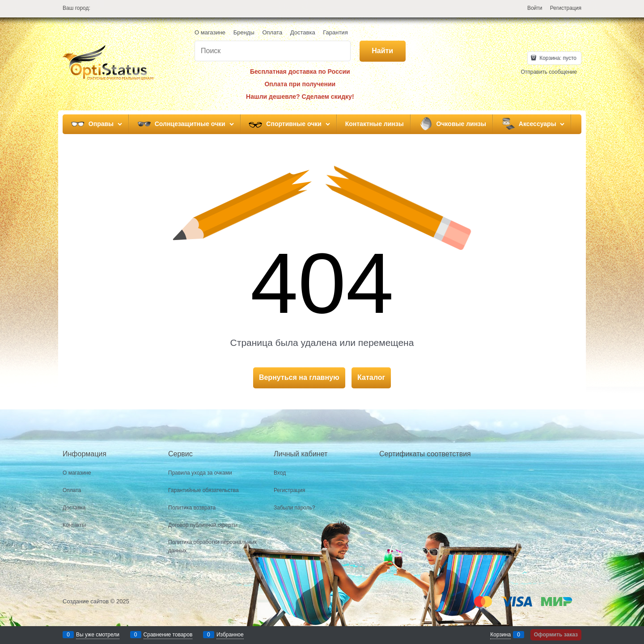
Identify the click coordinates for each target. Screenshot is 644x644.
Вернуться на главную (299, 377)
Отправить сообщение (549, 72)
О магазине (210, 32)
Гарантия (335, 32)
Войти (535, 8)
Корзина (500, 635)
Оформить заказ (556, 635)
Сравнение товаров (168, 635)
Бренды (244, 32)
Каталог (371, 377)
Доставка (303, 32)
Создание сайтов (86, 601)
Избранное (230, 635)
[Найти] (383, 51)
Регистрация (566, 8)
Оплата (272, 32)
